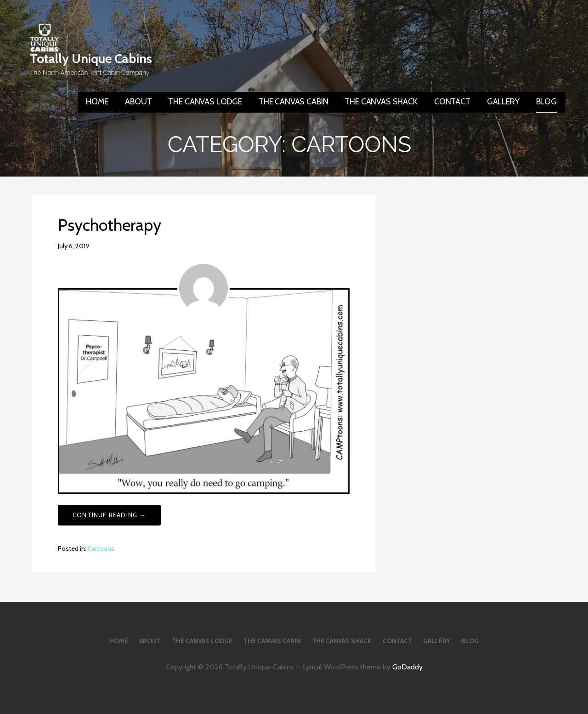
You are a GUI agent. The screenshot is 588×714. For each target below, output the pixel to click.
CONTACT (452, 102)
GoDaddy (407, 667)
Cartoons (101, 548)
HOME (97, 102)
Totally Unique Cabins (91, 58)
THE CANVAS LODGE (205, 102)
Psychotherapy (110, 225)
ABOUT (138, 102)
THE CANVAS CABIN (293, 102)
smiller (106, 246)
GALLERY (503, 102)
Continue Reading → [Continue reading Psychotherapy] (109, 515)
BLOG (546, 102)
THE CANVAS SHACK (381, 102)
